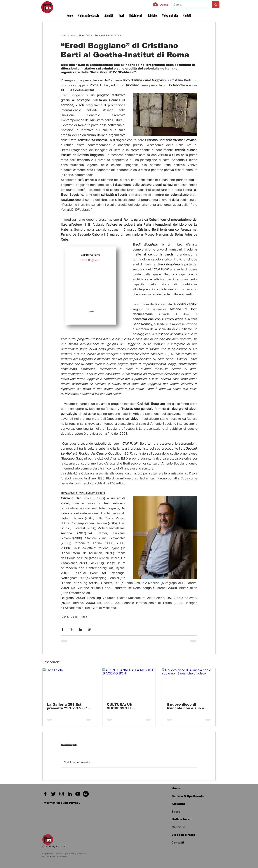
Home (176, 788)
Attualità (178, 804)
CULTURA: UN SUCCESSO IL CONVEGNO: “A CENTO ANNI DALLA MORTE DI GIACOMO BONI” (128, 706)
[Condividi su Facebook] (63, 629)
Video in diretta (183, 835)
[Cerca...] (189, 5)
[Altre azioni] (195, 35)
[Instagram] (62, 794)
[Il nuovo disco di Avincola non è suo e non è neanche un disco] (189, 683)
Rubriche (178, 827)
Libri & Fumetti (70, 617)
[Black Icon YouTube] (78, 794)
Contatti (178, 842)
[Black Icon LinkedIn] (70, 794)
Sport (176, 812)
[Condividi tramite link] (90, 629)
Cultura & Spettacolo (188, 796)
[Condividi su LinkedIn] (81, 629)
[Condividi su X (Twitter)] (72, 629)
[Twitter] (53, 794)
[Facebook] (45, 794)
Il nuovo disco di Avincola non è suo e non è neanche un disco (188, 706)
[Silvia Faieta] (69, 683)
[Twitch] (86, 794)
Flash (84, 617)
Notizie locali (182, 819)
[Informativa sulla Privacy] (61, 803)
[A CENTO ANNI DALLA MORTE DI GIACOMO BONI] (129, 683)
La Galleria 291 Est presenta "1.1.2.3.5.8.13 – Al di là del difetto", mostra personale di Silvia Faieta (69, 706)
